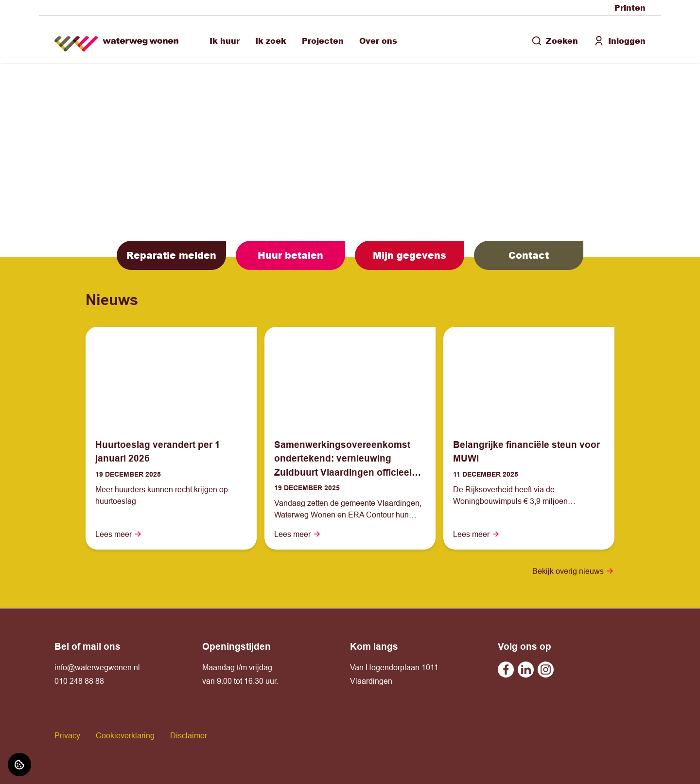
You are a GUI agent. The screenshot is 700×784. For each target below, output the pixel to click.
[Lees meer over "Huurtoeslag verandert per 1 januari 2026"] (171, 452)
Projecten (323, 41)
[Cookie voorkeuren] (19, 765)
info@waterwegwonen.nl (97, 667)
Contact (529, 255)
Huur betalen (290, 255)
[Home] (116, 40)
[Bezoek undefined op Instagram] (546, 669)
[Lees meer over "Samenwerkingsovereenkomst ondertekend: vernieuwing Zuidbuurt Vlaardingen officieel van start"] (350, 459)
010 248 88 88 (79, 681)
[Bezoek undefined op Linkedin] (526, 669)
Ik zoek (271, 41)
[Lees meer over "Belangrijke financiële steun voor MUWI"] (529, 452)
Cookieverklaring (125, 735)
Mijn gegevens (410, 255)
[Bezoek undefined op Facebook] (506, 669)
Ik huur (225, 41)
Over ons (378, 41)
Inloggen (620, 41)
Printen (630, 8)
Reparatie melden (171, 255)
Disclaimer (189, 735)
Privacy (67, 735)
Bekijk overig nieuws (573, 571)
